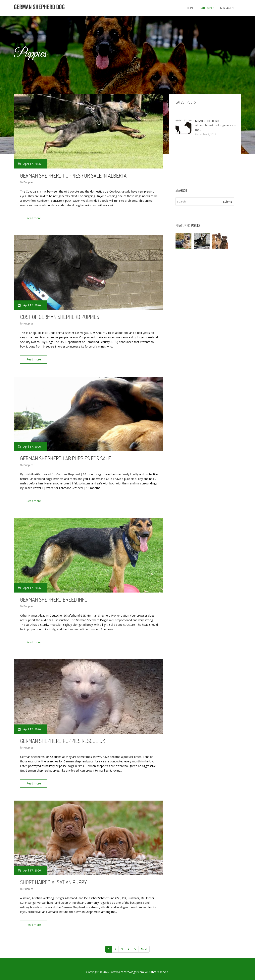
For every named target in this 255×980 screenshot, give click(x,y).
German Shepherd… (208, 121)
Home (190, 8)
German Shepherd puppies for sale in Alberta (73, 175)
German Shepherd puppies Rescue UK (63, 737)
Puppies (28, 182)
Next (144, 943)
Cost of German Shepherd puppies (60, 316)
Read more (35, 218)
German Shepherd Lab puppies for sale (65, 456)
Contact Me (228, 8)
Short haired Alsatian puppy (53, 877)
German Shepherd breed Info (54, 596)
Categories (207, 8)
